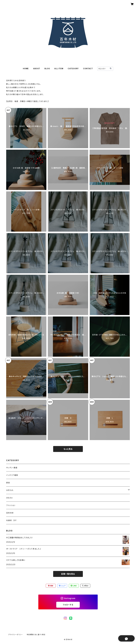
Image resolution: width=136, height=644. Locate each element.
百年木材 (10, 513)
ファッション (11, 505)
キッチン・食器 (12, 468)
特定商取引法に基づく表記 (36, 635)
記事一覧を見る (68, 574)
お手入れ (10, 490)
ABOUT (37, 69)
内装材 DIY (11, 520)
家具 (8, 483)
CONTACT (88, 69)
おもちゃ (9, 498)
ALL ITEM (59, 69)
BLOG (47, 69)
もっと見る (68, 449)
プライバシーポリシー (15, 635)
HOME (26, 69)
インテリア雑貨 (12, 475)
